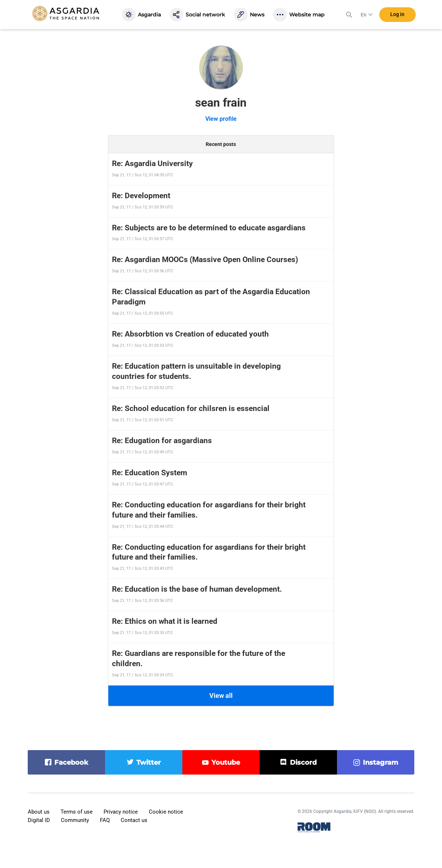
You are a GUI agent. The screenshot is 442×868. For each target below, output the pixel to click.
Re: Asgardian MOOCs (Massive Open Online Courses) (205, 260)
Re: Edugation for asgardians (162, 441)
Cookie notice (166, 812)
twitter (149, 763)
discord (303, 763)
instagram (381, 763)
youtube (226, 763)
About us (39, 812)
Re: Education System (150, 473)
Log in (397, 14)
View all (221, 696)
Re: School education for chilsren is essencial (191, 408)
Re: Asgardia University (152, 164)
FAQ (105, 820)
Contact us (134, 820)
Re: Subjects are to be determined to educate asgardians (209, 228)
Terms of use (77, 812)
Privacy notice (121, 812)
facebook (71, 763)
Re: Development (141, 196)
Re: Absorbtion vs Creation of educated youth (190, 334)
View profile (221, 119)
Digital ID (39, 820)
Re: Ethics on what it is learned (165, 621)
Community (75, 820)
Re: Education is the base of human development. (197, 589)
